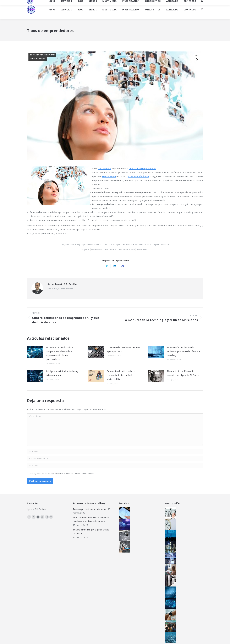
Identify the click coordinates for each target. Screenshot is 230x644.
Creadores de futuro (138, 176)
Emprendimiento (111, 249)
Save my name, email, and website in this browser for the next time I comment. (62, 473)
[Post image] (35, 352)
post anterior (104, 168)
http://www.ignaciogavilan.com (60, 289)
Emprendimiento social (127, 249)
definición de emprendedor (143, 168)
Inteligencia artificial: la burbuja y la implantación (62, 373)
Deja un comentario (161, 244)
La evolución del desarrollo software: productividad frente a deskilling (183, 351)
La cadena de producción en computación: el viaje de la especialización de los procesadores (60, 353)
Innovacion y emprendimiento (42, 55)
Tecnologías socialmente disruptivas (90, 509)
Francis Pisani (109, 176)
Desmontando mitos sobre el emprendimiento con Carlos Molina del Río (121, 375)
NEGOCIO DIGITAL (38, 59)
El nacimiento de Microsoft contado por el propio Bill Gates (183, 373)
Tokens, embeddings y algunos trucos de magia (91, 532)
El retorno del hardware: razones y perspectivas (123, 349)
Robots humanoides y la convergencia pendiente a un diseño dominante (91, 519)
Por (123, 244)
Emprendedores (97, 249)
